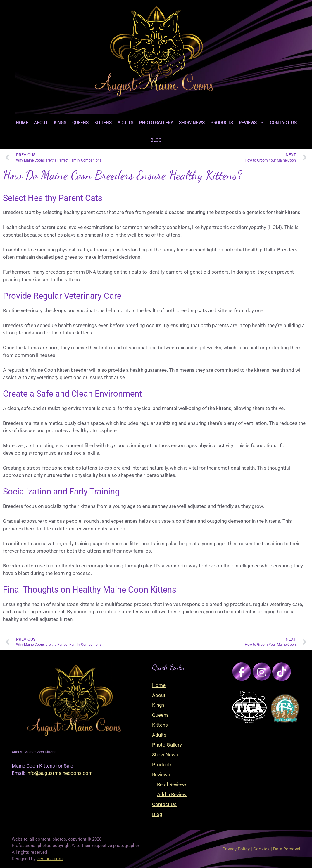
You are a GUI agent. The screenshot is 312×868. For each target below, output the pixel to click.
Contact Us (283, 123)
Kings (60, 123)
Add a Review (172, 794)
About (41, 123)
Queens (80, 123)
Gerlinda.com (50, 859)
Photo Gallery (156, 123)
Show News (192, 123)
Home (22, 123)
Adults (125, 123)
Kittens (103, 123)
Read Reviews (172, 784)
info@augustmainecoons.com (60, 773)
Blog (156, 140)
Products (222, 123)
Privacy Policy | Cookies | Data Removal (261, 849)
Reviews (253, 123)
